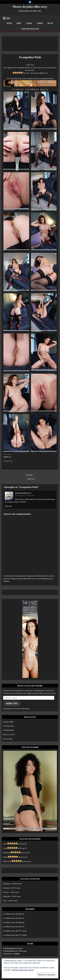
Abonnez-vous (12, 703)
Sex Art (6, 739)
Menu (8, 18)
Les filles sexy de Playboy (14, 922)
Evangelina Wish (30, 57)
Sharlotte (7, 896)
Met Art (50, 23)
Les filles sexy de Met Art (14, 918)
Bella (5, 857)
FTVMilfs (40, 23)
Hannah (6, 888)
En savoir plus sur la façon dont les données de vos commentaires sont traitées (29, 579)
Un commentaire (33, 89)
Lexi (5, 844)
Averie (6, 892)
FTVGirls (29, 23)
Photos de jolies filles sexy (30, 7)
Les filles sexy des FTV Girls (15, 931)
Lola (5, 848)
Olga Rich (7, 884)
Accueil (9, 23)
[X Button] (30, 2)
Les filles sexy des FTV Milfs (15, 935)
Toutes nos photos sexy (30, 29)
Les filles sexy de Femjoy (14, 914)
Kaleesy (7, 853)
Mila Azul (7, 861)
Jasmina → (30, 475)
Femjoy (19, 23)
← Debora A (30, 479)
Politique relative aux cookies (23, 970)
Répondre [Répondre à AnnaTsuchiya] (8, 506)
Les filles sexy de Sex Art (14, 927)
